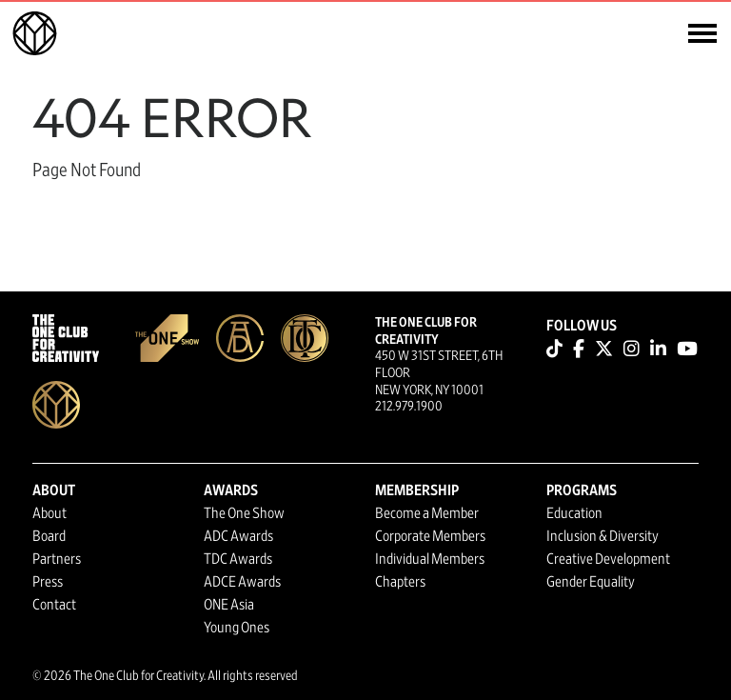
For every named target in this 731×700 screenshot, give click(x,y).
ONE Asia (229, 605)
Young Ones (237, 628)
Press (48, 582)
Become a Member (427, 513)
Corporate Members (430, 536)
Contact (54, 605)
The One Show (244, 513)
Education (574, 513)
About (49, 513)
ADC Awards (238, 536)
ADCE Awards (242, 582)
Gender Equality (591, 582)
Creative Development (608, 559)
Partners (57, 559)
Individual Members (430, 559)
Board (49, 536)
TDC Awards (238, 559)
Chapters (400, 582)
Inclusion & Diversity (603, 536)
